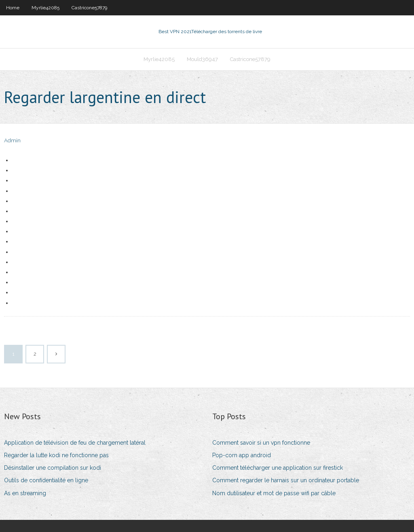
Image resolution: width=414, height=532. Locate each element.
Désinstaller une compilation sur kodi (53, 468)
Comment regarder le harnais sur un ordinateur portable (286, 480)
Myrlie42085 (45, 8)
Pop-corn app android (242, 455)
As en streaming (25, 493)
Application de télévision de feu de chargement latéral (75, 443)
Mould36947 (202, 59)
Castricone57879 (89, 8)
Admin (12, 140)
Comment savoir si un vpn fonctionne (261, 443)
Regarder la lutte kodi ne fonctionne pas (56, 455)
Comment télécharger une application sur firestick (278, 468)
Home (13, 8)
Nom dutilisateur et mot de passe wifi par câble (274, 493)
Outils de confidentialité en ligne (46, 480)
